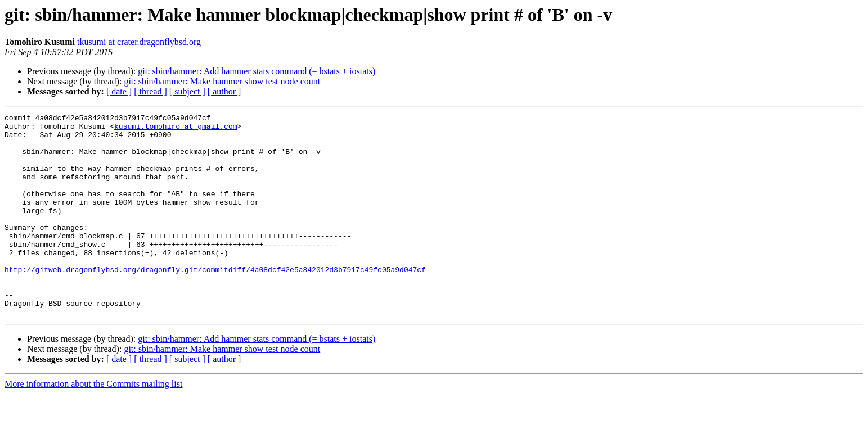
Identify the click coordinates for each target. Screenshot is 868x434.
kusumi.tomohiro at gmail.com (176, 129)
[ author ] (224, 91)
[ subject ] (187, 91)
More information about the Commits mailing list (93, 424)
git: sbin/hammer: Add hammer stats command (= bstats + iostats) (257, 71)
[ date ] (119, 91)
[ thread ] (150, 91)
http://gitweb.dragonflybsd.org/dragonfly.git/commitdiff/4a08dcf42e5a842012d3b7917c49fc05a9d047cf (215, 301)
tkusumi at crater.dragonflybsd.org (139, 42)
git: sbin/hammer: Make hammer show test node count (222, 81)
